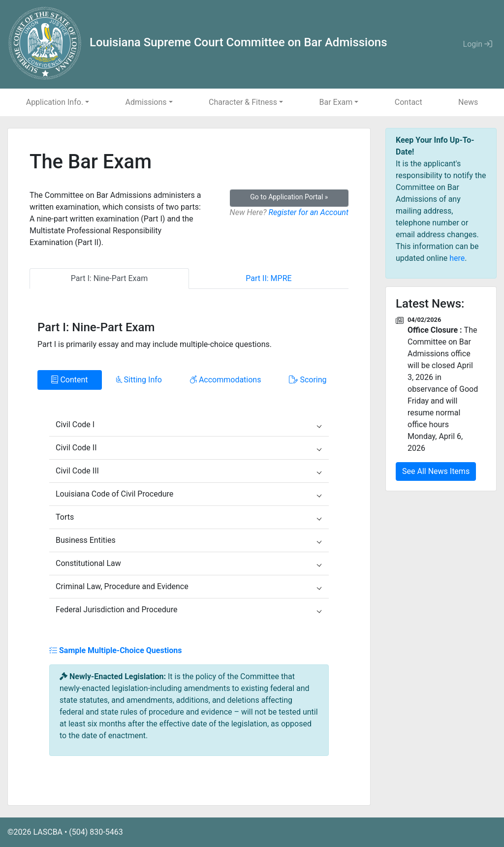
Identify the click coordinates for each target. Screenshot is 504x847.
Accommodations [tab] (226, 380)
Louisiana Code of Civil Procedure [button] (189, 494)
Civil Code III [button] (189, 471)
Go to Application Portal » (289, 197)
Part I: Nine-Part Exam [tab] (109, 278)
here (457, 258)
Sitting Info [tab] (139, 380)
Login (478, 44)
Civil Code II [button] (189, 448)
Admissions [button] (146, 102)
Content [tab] (69, 380)
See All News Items (436, 471)
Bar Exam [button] (336, 102)
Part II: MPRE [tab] (268, 278)
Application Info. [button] (55, 102)
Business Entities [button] (189, 540)
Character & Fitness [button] (243, 102)
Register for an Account (308, 212)
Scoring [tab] (308, 380)
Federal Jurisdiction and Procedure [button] (189, 610)
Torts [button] (189, 517)
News (468, 102)
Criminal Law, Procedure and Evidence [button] (189, 586)
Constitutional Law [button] (189, 563)
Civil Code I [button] (189, 424)
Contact (409, 102)
